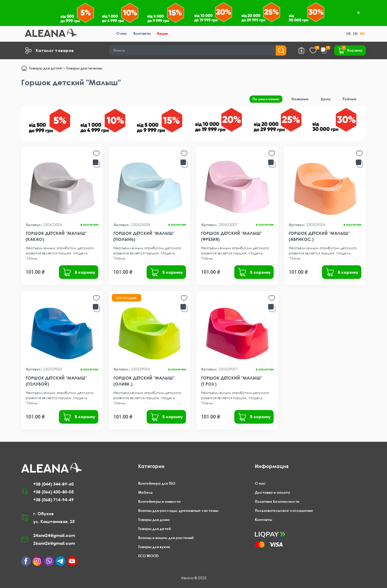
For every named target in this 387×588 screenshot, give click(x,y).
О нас (122, 33)
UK (348, 34)
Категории (151, 466)
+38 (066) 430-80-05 (54, 492)
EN (355, 34)
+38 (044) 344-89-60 (54, 484)
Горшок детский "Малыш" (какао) (56, 236)
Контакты (142, 33)
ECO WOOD (148, 556)
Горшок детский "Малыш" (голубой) (56, 381)
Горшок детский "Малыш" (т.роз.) (232, 381)
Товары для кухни (154, 547)
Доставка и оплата (272, 492)
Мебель (145, 492)
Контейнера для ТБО (157, 483)
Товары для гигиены (84, 68)
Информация (272, 466)
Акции (162, 33)
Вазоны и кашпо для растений (166, 538)
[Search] (198, 50)
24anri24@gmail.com (54, 535)
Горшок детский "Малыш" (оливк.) (144, 381)
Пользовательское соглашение (284, 510)
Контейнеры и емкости (159, 501)
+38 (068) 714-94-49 (54, 500)
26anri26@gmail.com (54, 543)
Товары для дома (154, 520)
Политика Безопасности (277, 501)
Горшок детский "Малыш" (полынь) (144, 236)
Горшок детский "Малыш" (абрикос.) (319, 236)
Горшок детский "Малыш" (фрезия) (232, 236)
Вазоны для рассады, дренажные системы (178, 510)
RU (362, 34)
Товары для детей (45, 68)
